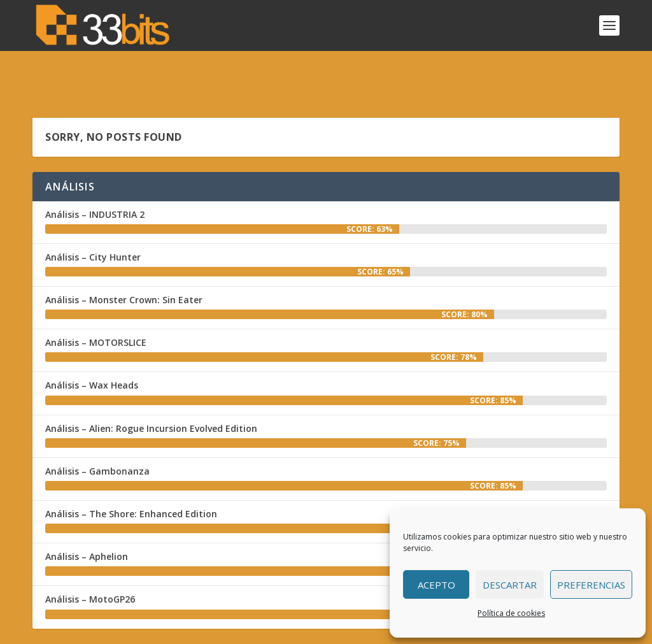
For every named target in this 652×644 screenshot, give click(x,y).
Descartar (510, 585)
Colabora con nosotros (355, 631)
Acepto (436, 585)
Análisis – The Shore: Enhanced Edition (131, 476)
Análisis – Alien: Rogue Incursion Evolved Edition (151, 391)
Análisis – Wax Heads (92, 348)
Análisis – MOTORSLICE (96, 305)
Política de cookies (511, 613)
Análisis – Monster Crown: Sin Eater (124, 262)
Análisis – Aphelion (87, 519)
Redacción (277, 631)
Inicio (235, 631)
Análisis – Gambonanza (97, 433)
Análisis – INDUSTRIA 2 (95, 177)
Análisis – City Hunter (93, 219)
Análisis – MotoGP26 (90, 562)
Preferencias (591, 585)
